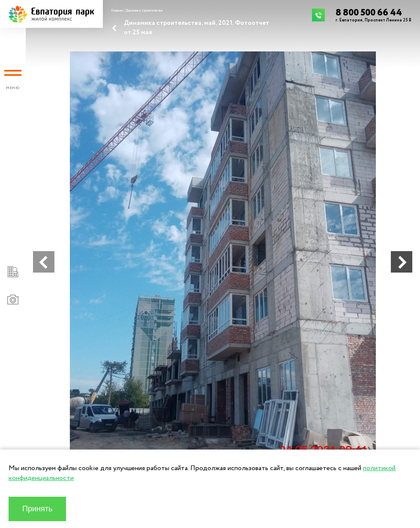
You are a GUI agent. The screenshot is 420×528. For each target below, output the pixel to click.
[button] (44, 262)
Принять (37, 509)
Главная (117, 11)
